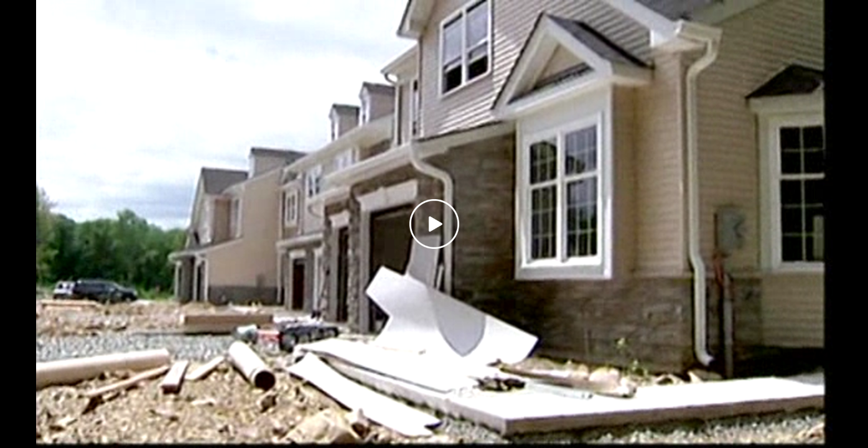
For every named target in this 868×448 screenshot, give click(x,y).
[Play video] (434, 224)
